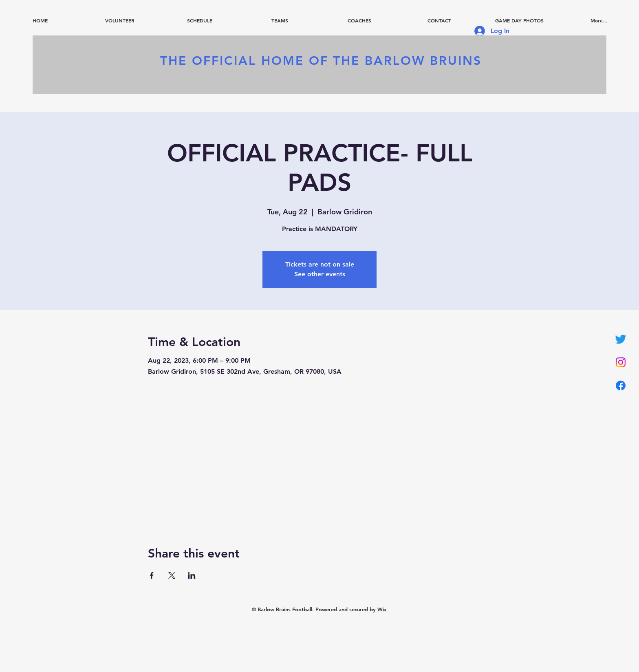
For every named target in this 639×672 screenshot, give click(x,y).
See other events (320, 274)
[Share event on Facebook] (152, 575)
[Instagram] (621, 362)
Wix (382, 609)
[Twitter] (621, 339)
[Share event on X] (172, 575)
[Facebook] (621, 386)
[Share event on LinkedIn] (192, 575)
